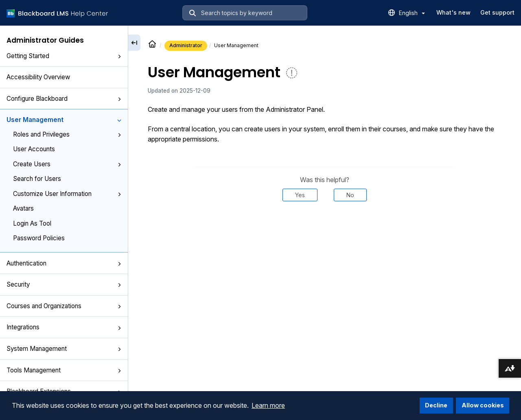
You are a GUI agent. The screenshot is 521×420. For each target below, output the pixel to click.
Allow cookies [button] (483, 405)
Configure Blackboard (64, 99)
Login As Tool (32, 223)
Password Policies (39, 238)
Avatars (23, 208)
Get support (497, 12)
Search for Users (37, 179)
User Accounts (34, 149)
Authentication (64, 263)
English (412, 13)
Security (64, 284)
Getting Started (64, 56)
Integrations (64, 327)
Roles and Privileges (67, 134)
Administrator (186, 45)
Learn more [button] (268, 405)
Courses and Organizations (64, 306)
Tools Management (64, 370)
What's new (453, 12)
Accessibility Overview (38, 77)
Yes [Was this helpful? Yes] (300, 195)
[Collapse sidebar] (134, 43)
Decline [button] (436, 405)
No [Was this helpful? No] (350, 195)
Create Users (67, 164)
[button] (119, 57)
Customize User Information (67, 194)
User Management (64, 120)
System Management (64, 349)
